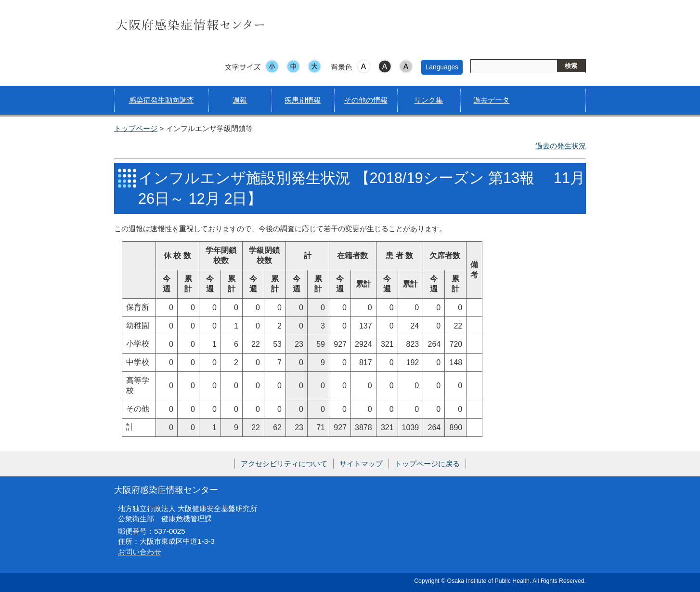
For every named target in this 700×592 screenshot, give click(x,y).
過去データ (491, 100)
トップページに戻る (427, 464)
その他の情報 (366, 100)
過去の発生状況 (561, 146)
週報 (240, 100)
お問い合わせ (140, 552)
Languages (442, 67)
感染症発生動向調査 (162, 100)
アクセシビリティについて (284, 464)
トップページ (136, 128)
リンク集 (428, 100)
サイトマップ (361, 464)
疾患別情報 (303, 100)
